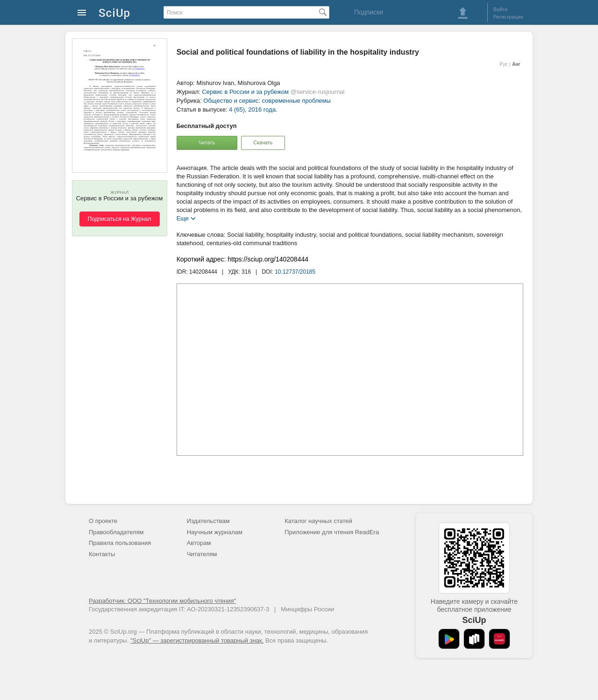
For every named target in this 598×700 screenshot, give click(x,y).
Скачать (263, 142)
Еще (183, 218)
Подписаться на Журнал (120, 219)
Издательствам (208, 521)
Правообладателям (116, 532)
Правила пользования (120, 543)
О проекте (103, 521)
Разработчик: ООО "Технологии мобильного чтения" (162, 601)
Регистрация (508, 17)
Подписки (369, 12)
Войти (501, 9)
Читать (207, 142)
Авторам (199, 543)
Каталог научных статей (318, 521)
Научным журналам (215, 532)
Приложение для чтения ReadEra (332, 532)
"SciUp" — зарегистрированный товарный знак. (197, 640)
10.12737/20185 (295, 272)
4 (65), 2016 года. (253, 110)
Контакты (102, 554)
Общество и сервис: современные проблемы (267, 101)
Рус (504, 64)
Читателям (202, 554)
